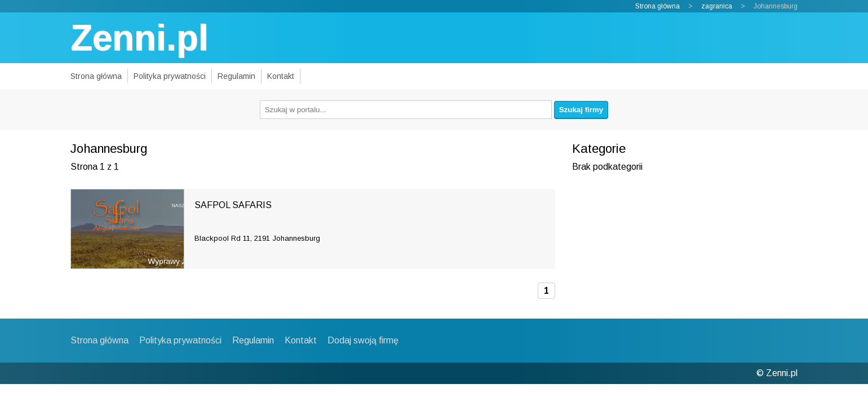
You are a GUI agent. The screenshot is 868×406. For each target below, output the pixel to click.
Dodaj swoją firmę (363, 340)
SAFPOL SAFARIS (233, 205)
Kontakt (281, 76)
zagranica (717, 6)
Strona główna (657, 6)
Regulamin (236, 76)
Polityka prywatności (170, 76)
